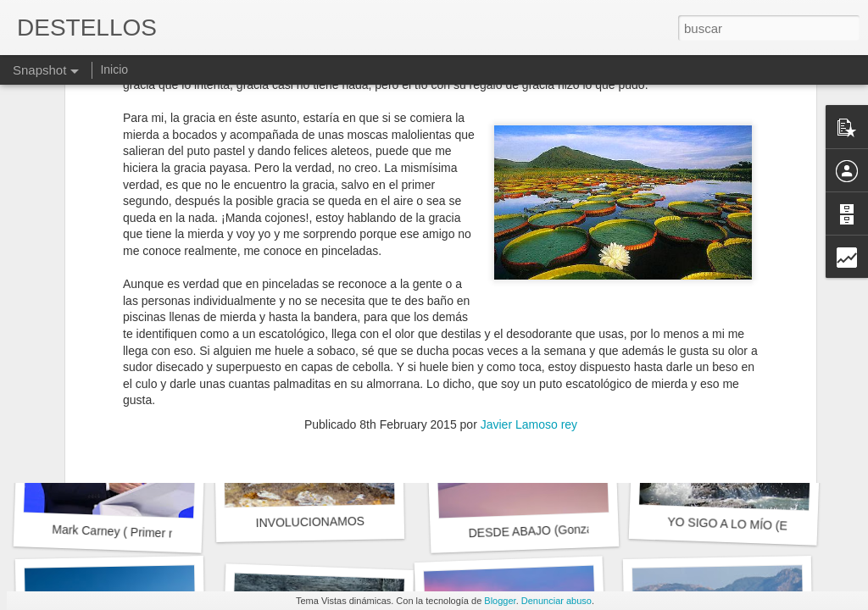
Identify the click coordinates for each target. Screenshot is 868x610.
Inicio (114, 69)
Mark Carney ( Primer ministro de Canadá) (164, 533)
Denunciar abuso (556, 601)
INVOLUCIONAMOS (310, 522)
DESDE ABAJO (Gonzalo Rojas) (554, 530)
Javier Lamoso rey (529, 172)
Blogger (500, 601)
